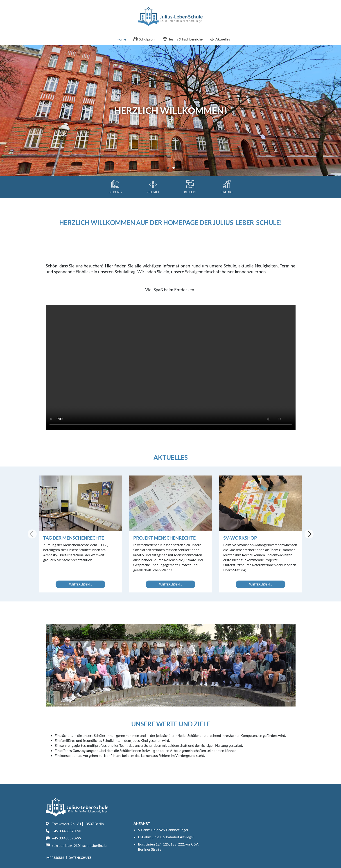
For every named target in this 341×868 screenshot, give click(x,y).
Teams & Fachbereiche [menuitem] (183, 39)
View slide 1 (168, 168)
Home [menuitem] (119, 39)
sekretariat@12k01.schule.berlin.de (79, 845)
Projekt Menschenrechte (164, 538)
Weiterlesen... (80, 584)
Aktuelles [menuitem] (220, 39)
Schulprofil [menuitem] (144, 39)
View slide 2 (174, 168)
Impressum (55, 858)
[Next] (335, 110)
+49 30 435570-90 (67, 831)
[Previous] (32, 534)
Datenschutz (80, 858)
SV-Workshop (240, 538)
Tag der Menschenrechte (74, 538)
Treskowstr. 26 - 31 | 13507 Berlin (78, 824)
